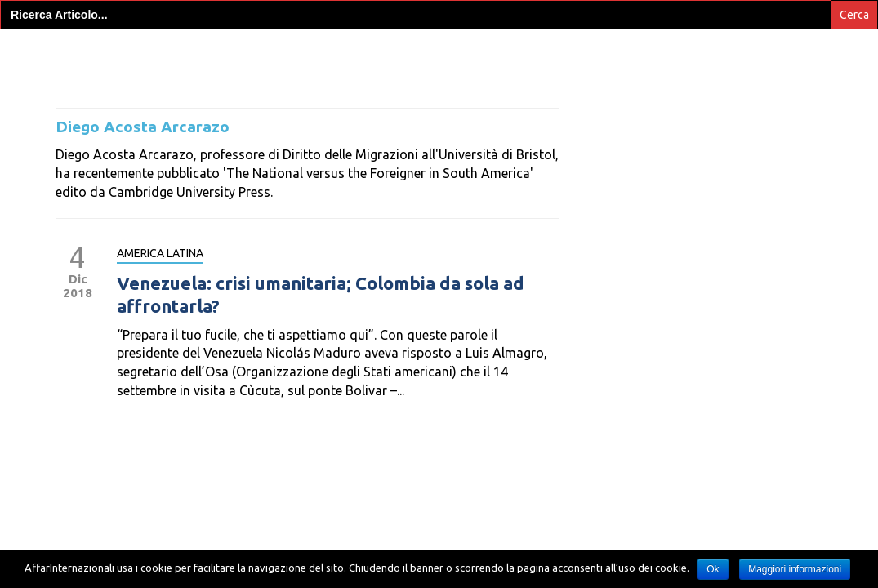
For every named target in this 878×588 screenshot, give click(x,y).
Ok (713, 569)
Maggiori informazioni (795, 569)
